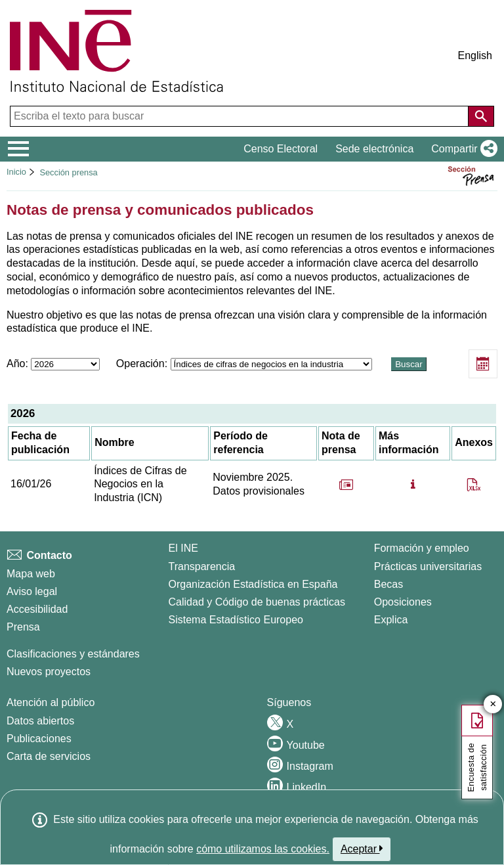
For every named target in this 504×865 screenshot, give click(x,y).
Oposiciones (403, 602)
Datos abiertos (40, 721)
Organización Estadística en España (253, 584)
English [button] (475, 55)
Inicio (16, 172)
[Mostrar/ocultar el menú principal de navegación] (19, 149)
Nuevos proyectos (49, 672)
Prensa (23, 627)
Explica (391, 620)
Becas (388, 584)
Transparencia (202, 566)
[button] (462, 149)
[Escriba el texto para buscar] (241, 116)
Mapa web (31, 574)
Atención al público (51, 702)
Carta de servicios (49, 756)
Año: (55, 364)
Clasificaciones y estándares (73, 654)
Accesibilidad (37, 609)
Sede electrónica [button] (374, 149)
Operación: (245, 364)
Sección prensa (68, 172)
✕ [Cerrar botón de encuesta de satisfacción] (493, 704)
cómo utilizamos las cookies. (263, 849)
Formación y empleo (422, 548)
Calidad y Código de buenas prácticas (257, 602)
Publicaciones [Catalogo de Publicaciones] (39, 739)
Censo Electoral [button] (281, 149)
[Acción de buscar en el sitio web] (481, 116)
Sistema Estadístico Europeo (236, 620)
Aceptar (362, 849)
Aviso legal (32, 591)
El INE (183, 548)
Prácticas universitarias (428, 566)
